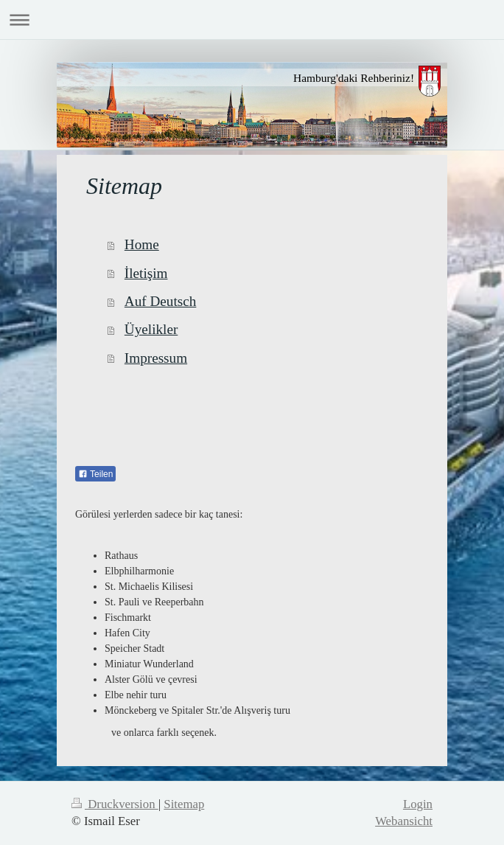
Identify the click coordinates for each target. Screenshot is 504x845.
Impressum (156, 358)
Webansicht (404, 821)
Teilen (95, 474)
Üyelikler (151, 329)
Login (418, 804)
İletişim (146, 273)
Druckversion (115, 804)
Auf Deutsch (161, 301)
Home (142, 244)
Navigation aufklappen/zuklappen (252, 20)
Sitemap (184, 804)
